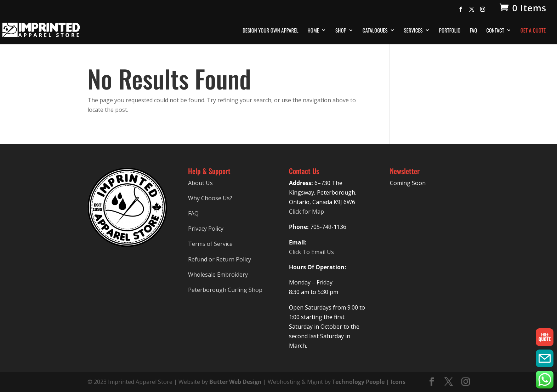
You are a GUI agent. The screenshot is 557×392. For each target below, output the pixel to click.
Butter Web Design (235, 382)
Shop (341, 31)
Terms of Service (210, 244)
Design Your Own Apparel (270, 31)
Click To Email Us (311, 252)
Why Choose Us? (210, 198)
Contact (495, 31)
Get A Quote (533, 31)
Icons (398, 382)
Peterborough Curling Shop (225, 290)
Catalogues (375, 31)
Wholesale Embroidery (218, 275)
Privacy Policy (206, 229)
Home (313, 31)
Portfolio (450, 31)
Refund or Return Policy (220, 259)
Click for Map (306, 212)
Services (413, 31)
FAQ (473, 31)
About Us (200, 183)
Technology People (358, 382)
